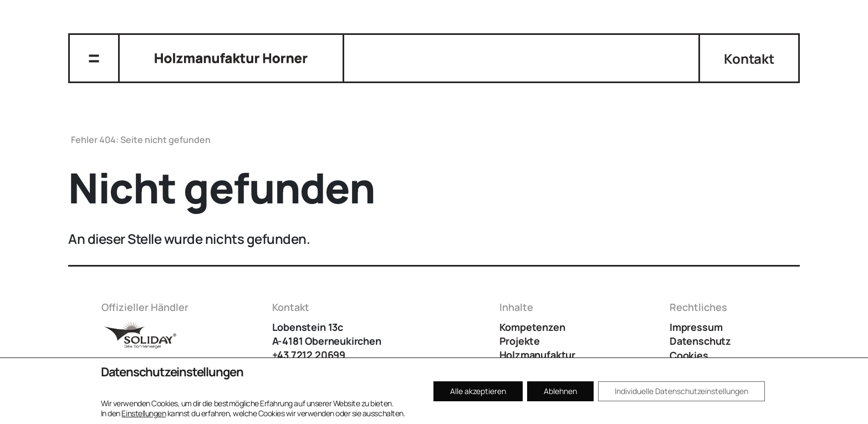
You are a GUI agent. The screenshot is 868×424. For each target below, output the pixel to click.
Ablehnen (560, 391)
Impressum (696, 327)
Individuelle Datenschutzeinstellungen (681, 391)
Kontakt (749, 58)
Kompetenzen (532, 327)
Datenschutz (700, 341)
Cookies (689, 355)
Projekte (520, 341)
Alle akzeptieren (478, 391)
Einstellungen (144, 413)
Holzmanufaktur (537, 355)
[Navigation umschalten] (94, 58)
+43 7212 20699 (309, 355)
